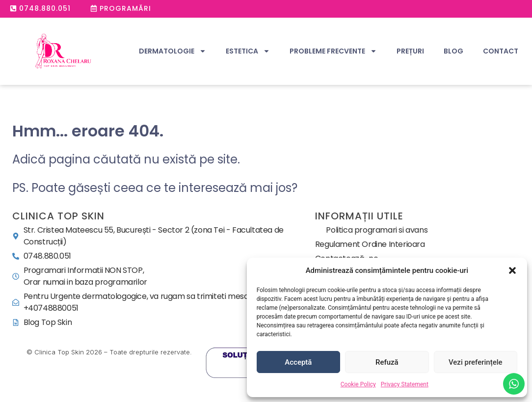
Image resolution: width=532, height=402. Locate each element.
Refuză (387, 362)
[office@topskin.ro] (161, 302)
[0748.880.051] (161, 256)
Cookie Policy (358, 384)
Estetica (248, 51)
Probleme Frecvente (333, 51)
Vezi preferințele (476, 362)
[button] (512, 270)
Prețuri (410, 51)
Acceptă (298, 362)
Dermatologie (173, 51)
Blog (453, 51)
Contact (501, 51)
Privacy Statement (405, 384)
